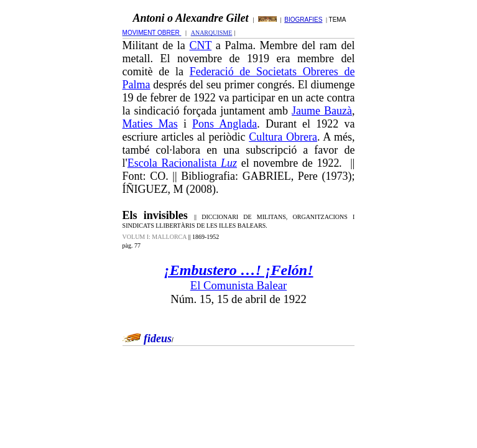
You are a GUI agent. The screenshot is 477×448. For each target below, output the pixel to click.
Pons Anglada (225, 124)
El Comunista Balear (238, 285)
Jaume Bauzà (322, 111)
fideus (158, 338)
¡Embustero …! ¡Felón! (238, 270)
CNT (200, 45)
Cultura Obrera (283, 137)
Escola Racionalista (182, 163)
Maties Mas (150, 124)
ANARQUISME (212, 33)
